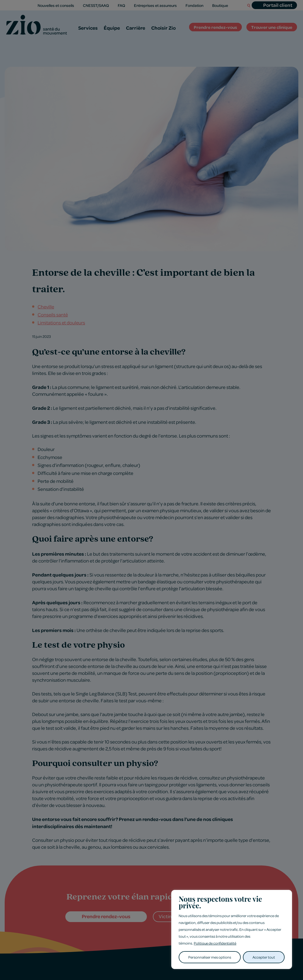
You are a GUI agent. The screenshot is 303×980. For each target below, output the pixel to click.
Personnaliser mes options (210, 957)
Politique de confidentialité (215, 943)
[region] (232, 930)
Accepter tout (264, 957)
